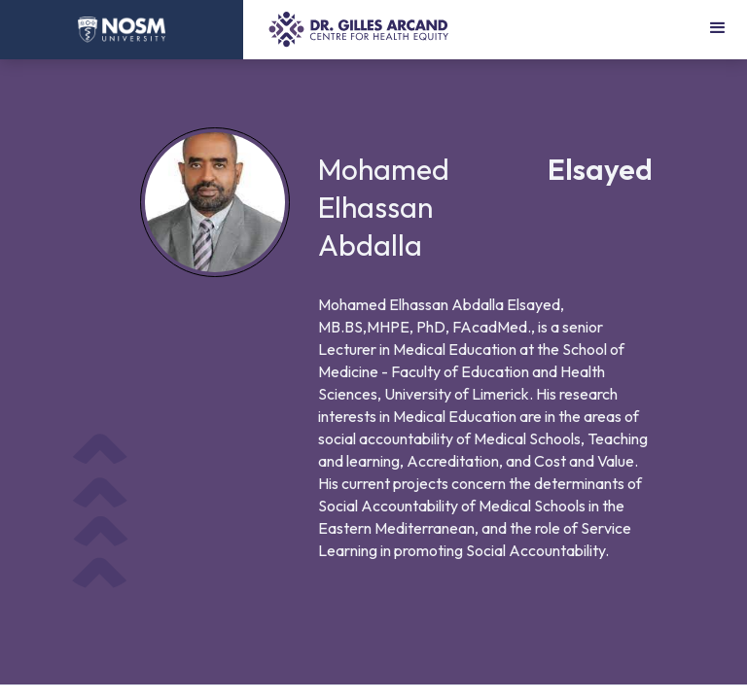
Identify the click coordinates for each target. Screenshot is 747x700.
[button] (717, 30)
